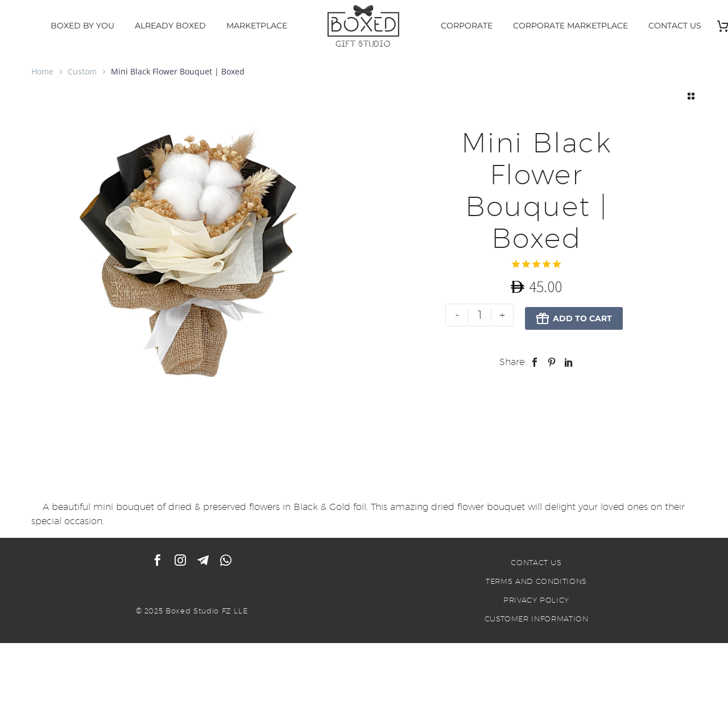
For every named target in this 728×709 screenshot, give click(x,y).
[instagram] (180, 561)
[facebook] (158, 561)
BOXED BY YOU (82, 26)
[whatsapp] (226, 561)
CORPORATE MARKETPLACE (570, 26)
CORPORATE (467, 26)
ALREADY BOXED (170, 26)
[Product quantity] (479, 315)
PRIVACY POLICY (536, 601)
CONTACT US (675, 26)
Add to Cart (573, 315)
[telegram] (203, 561)
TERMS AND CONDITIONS (536, 582)
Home (42, 71)
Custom (82, 71)
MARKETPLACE (257, 26)
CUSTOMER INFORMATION (537, 620)
